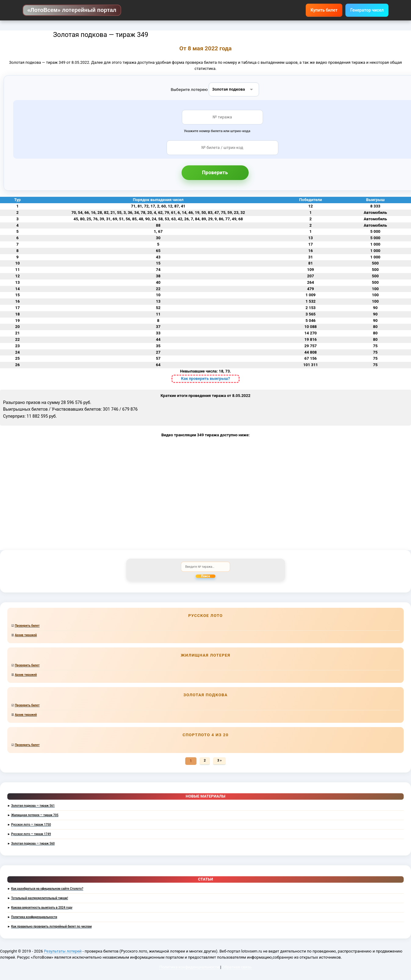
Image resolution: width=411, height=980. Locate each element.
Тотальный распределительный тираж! (40, 898)
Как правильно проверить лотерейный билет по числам (51, 926)
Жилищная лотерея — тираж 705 (35, 815)
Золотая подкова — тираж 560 (33, 843)
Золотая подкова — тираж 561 (33, 806)
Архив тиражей (26, 635)
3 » (219, 760)
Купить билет (324, 10)
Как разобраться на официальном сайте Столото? (47, 889)
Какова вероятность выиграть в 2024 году (42, 908)
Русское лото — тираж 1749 (31, 834)
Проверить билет (27, 626)
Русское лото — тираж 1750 (31, 825)
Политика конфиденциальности (34, 917)
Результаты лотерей (63, 951)
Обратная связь (237, 967)
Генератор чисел (367, 10)
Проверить (215, 173)
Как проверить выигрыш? (205, 378)
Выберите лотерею (189, 89)
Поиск (205, 576)
